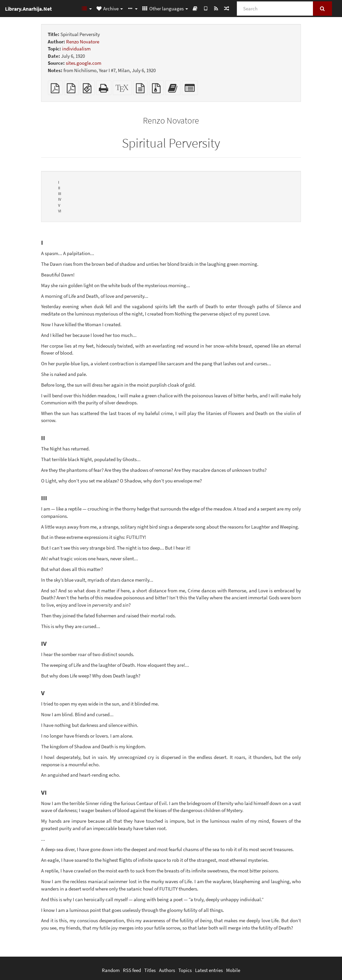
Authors (167, 970)
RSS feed (132, 970)
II (59, 188)
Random (111, 970)
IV (60, 199)
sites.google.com (83, 63)
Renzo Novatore (83, 42)
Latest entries (209, 970)
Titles (150, 970)
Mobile (233, 970)
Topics (185, 970)
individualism (76, 49)
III (60, 193)
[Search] (275, 9)
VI (60, 211)
